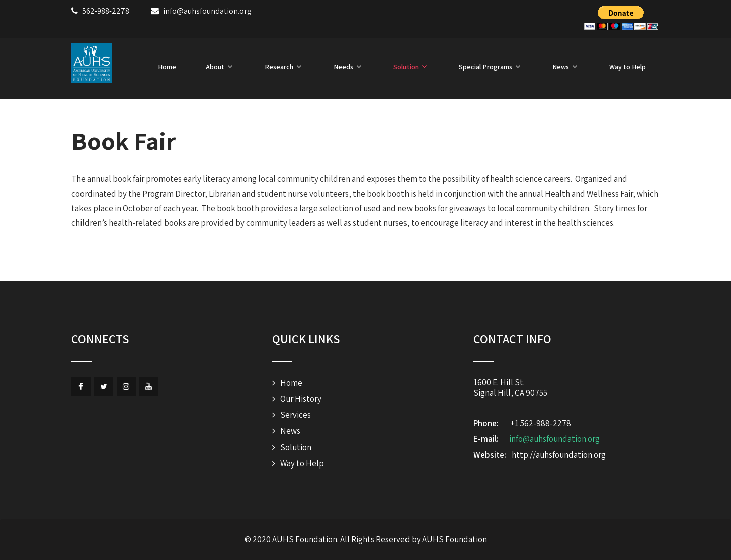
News (566, 67)
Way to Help (628, 67)
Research (284, 67)
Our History (301, 399)
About (220, 67)
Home (167, 67)
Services (296, 415)
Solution (411, 67)
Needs (349, 67)
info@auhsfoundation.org (554, 439)
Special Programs (491, 67)
